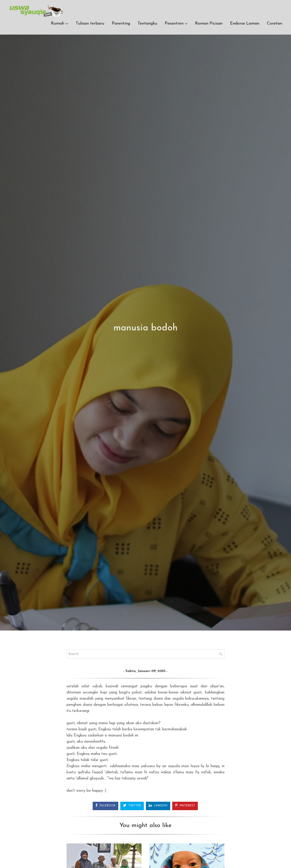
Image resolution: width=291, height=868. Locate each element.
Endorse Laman (245, 24)
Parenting (121, 24)
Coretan (274, 24)
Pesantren (174, 24)
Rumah (58, 24)
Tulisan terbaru (90, 24)
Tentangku (147, 24)
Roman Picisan (209, 24)
